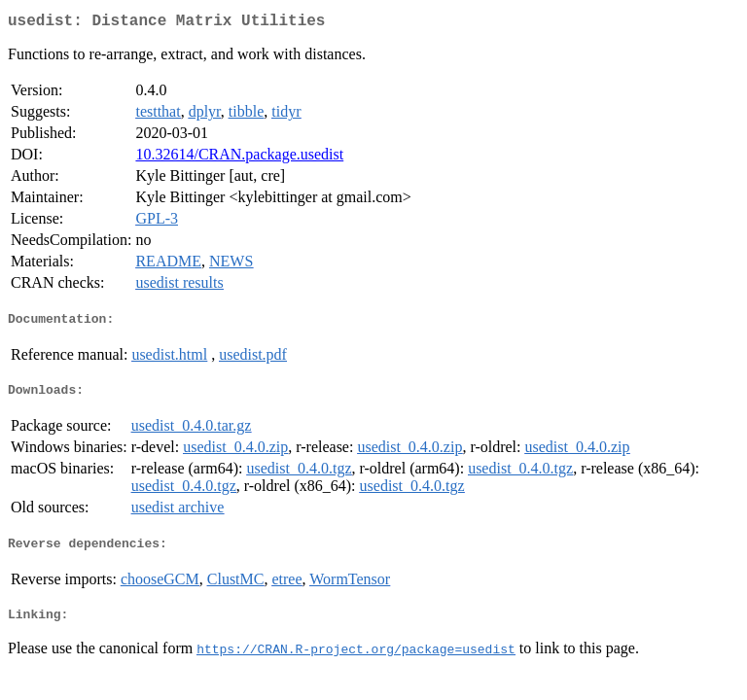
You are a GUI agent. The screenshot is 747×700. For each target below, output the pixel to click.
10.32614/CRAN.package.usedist (239, 158)
